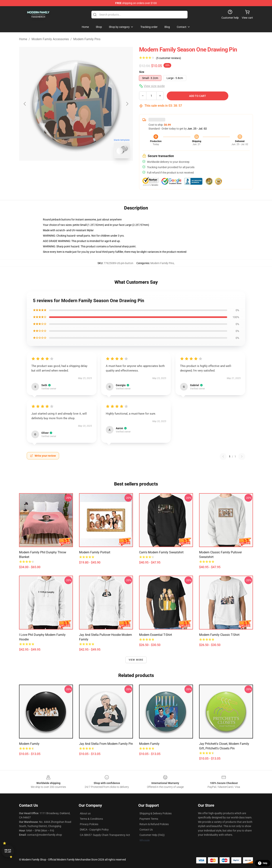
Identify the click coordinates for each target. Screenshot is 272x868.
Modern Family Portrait (95, 552)
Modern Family (29, 744)
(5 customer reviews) (169, 58)
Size (142, 72)
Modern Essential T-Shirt (156, 635)
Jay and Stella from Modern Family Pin (106, 744)
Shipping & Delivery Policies (156, 813)
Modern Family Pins (87, 39)
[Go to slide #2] (86, 170)
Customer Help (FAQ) (152, 835)
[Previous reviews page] (223, 456)
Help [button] (263, 863)
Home (23, 39)
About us (85, 813)
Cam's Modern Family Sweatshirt (161, 552)
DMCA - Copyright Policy (94, 830)
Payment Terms (149, 819)
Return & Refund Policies (154, 824)
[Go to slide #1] (66, 170)
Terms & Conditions (91, 819)
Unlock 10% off (8, 851)
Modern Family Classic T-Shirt (219, 635)
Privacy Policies (89, 824)
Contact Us (146, 830)
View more (136, 660)
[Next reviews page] (242, 456)
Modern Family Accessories (50, 39)
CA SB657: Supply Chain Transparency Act (105, 835)
